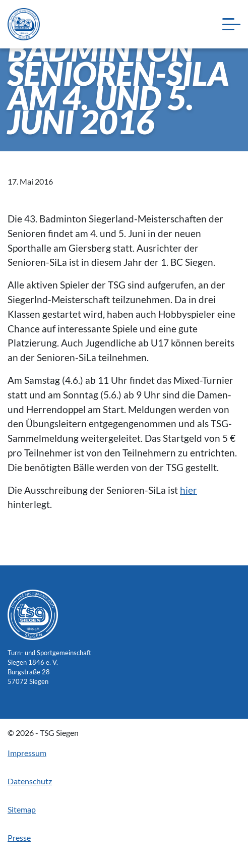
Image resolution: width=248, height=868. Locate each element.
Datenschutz (30, 781)
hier (189, 490)
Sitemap (22, 809)
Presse (19, 837)
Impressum (27, 753)
